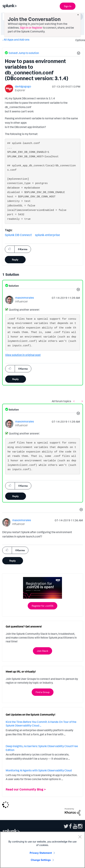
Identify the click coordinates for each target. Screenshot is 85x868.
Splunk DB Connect (18, 235)
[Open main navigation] (80, 6)
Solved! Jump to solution (24, 53)
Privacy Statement (41, 853)
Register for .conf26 (42, 606)
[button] (78, 54)
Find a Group (43, 692)
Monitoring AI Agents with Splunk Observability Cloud (39, 770)
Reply (15, 260)
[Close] (80, 837)
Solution (14, 286)
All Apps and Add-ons (17, 40)
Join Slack (42, 651)
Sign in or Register (31, 28)
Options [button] (79, 40)
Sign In (68, 6)
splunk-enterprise (47, 235)
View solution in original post (23, 355)
